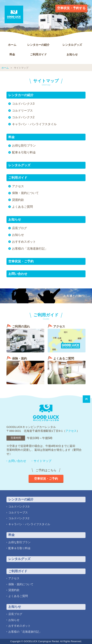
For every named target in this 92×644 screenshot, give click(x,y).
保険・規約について (25, 193)
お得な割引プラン (24, 146)
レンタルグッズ (72, 45)
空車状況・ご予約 (21, 261)
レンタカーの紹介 (38, 45)
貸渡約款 (18, 200)
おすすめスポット (24, 242)
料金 (12, 54)
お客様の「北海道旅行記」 (30, 249)
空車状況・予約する (71, 8)
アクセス (18, 186)
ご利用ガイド (38, 54)
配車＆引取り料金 (24, 152)
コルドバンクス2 (23, 117)
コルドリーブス (22, 111)
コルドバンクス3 (23, 104)
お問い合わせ (18, 274)
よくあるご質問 (22, 207)
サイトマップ (42, 461)
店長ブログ (19, 228)
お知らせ (72, 54)
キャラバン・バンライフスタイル (34, 124)
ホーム (12, 45)
